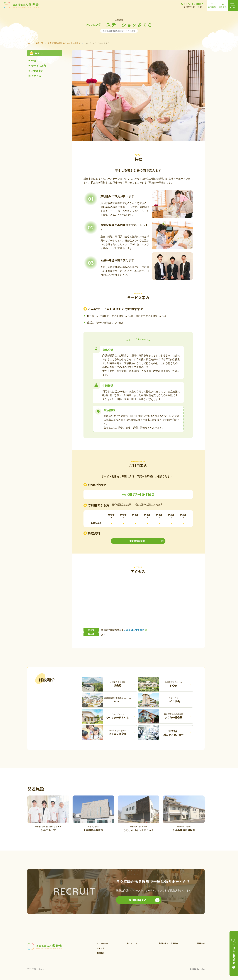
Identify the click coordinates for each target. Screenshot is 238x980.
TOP (29, 43)
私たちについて (133, 943)
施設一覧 (39, 43)
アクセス (36, 76)
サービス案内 (39, 66)
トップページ (102, 943)
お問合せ (212, 7)
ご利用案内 (37, 71)
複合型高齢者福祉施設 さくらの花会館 (64, 43)
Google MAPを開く (134, 630)
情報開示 (100, 953)
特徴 (34, 61)
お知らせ (100, 948)
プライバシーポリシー (37, 969)
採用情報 (223, 7)
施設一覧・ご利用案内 (169, 943)
